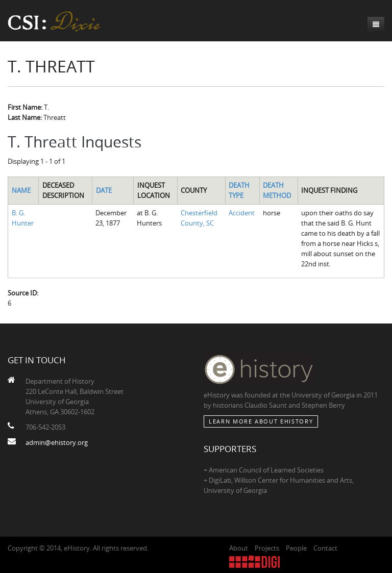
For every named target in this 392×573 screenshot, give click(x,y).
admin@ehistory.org (57, 442)
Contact (325, 548)
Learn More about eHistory (261, 421)
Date (104, 190)
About (239, 548)
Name (21, 190)
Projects (267, 548)
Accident (242, 213)
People (296, 548)
